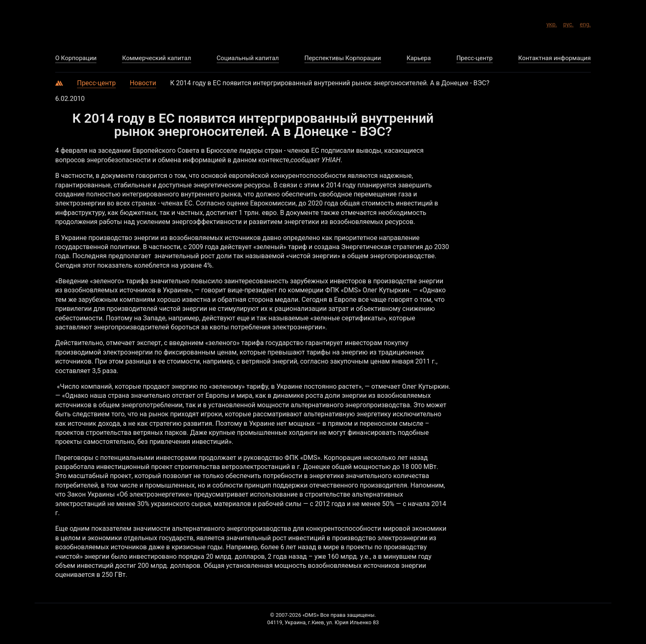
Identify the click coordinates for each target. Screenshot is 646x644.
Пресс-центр (96, 83)
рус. (568, 23)
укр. (552, 23)
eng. (585, 23)
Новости (143, 83)
